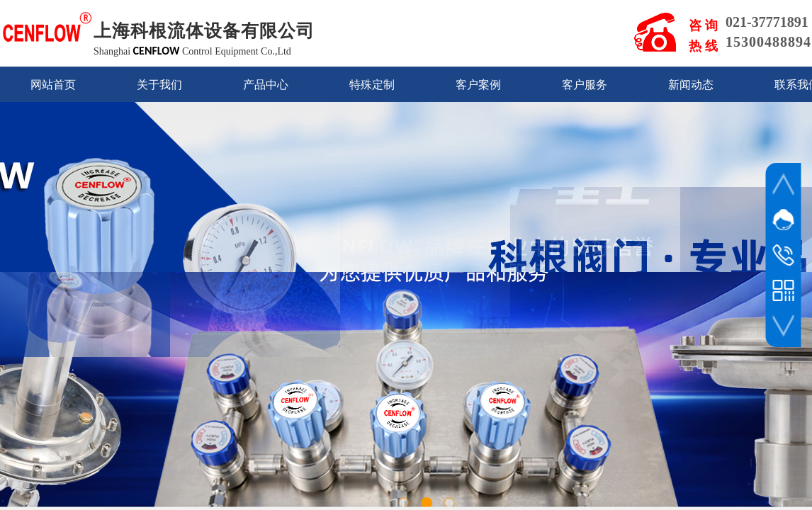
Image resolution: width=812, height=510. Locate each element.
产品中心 (266, 85)
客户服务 (585, 85)
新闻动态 (691, 85)
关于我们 (159, 85)
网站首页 (53, 85)
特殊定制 (372, 85)
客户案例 (478, 85)
